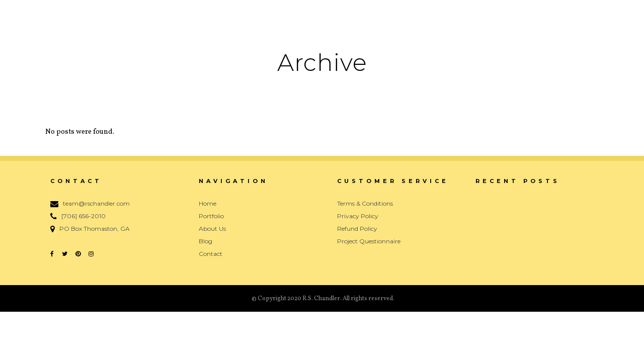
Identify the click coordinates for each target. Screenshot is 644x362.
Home (208, 203)
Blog (206, 241)
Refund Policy (357, 229)
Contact (211, 254)
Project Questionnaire (369, 241)
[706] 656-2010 (84, 216)
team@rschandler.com (96, 203)
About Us (212, 229)
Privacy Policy (358, 216)
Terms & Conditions (365, 203)
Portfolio (211, 216)
